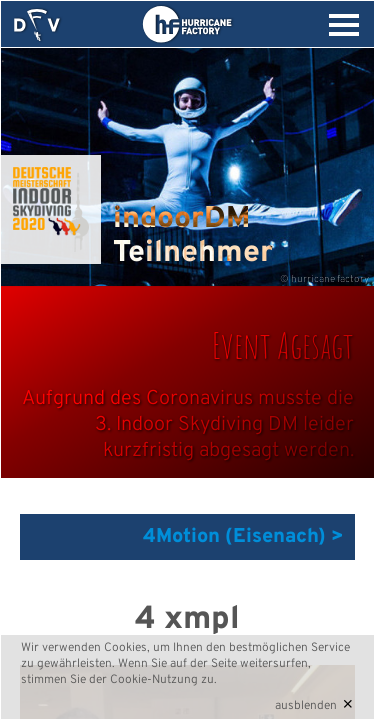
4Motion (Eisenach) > (243, 537)
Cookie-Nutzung (154, 680)
